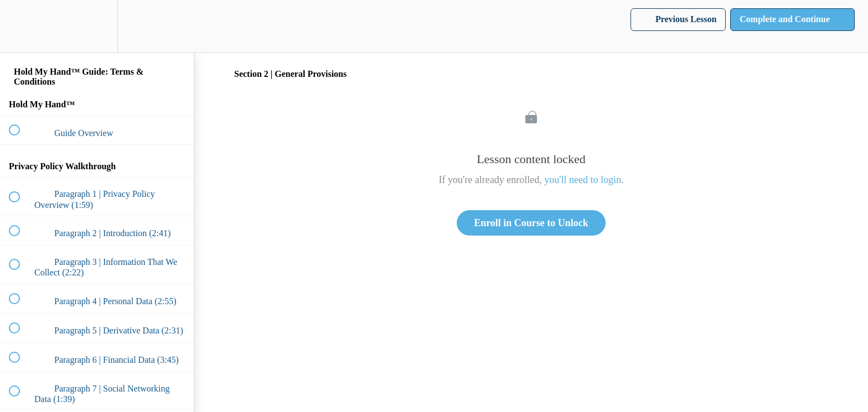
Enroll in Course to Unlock (531, 223)
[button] (20, 26)
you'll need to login (583, 180)
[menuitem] (97, 26)
